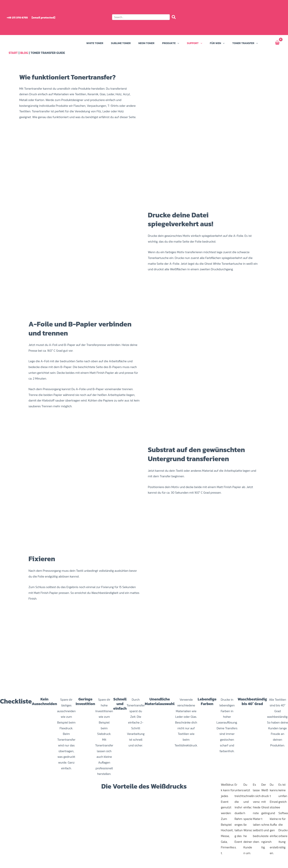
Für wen (217, 43)
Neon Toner (146, 43)
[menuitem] (264, 18)
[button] (144, 18)
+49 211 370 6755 (17, 17)
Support (195, 43)
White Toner (95, 43)
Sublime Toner (121, 43)
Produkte (171, 43)
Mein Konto (265, 43)
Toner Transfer (245, 43)
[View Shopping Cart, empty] (277, 43)
